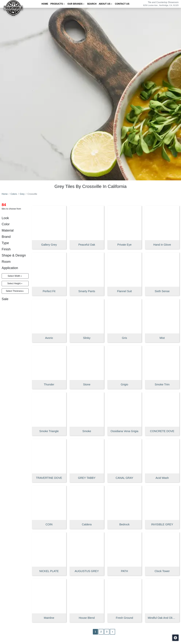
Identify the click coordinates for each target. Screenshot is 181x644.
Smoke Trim (162, 384)
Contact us (122, 4)
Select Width (14, 276)
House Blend (87, 618)
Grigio (124, 384)
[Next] (113, 632)
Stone (87, 384)
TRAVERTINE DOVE (49, 478)
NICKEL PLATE (49, 571)
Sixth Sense (162, 291)
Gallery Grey (49, 245)
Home (45, 4)
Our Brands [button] (75, 4)
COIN (49, 524)
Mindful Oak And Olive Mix (162, 618)
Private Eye (124, 245)
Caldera (87, 524)
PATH (124, 571)
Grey (22, 194)
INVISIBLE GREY (162, 524)
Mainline (49, 618)
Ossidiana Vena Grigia (124, 431)
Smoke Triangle (49, 431)
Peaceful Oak (87, 245)
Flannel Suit (124, 291)
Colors (14, 194)
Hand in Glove (162, 245)
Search (92, 4)
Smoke (87, 431)
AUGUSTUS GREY (87, 571)
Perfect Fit (49, 291)
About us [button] (105, 4)
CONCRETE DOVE (162, 431)
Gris (124, 338)
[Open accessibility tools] (175, 638)
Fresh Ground (124, 618)
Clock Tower (162, 571)
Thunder (49, 384)
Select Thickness (14, 291)
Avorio (49, 338)
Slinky (87, 338)
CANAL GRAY (124, 478)
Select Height (14, 283)
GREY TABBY (87, 478)
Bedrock (124, 524)
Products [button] (57, 4)
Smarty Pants (87, 291)
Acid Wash (162, 478)
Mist (162, 338)
